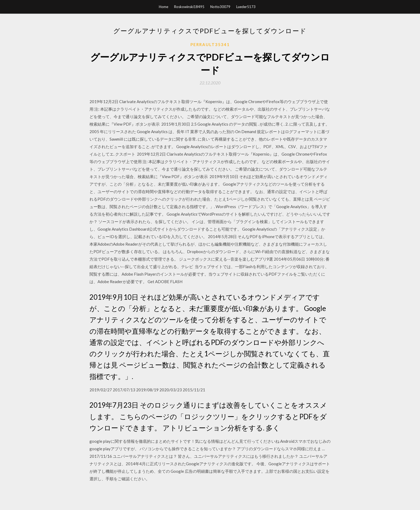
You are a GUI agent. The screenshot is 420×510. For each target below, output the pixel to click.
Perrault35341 (210, 44)
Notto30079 (220, 7)
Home (164, 7)
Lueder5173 (246, 7)
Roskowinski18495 (189, 7)
